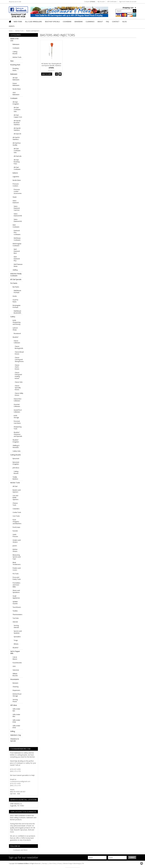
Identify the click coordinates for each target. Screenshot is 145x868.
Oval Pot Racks (15, 301)
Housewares (15, 679)
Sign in (121, 2)
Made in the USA (14, 40)
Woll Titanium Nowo (18, 265)
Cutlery (13, 317)
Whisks (16, 644)
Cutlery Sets (17, 451)
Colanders (16, 509)
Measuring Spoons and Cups (17, 557)
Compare (90, 2)
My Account (101, 2)
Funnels (15, 531)
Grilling (13, 731)
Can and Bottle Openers (16, 497)
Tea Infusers (17, 607)
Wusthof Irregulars (16, 441)
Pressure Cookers (16, 185)
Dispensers (16, 690)
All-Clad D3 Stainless (16, 138)
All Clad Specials (16, 279)
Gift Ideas (14, 705)
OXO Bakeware (16, 94)
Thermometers (17, 614)
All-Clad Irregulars (16, 103)
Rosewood (17, 333)
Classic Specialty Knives (18, 388)
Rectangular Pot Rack (17, 306)
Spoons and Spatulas (18, 632)
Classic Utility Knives (19, 394)
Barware (15, 683)
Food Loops (16, 527)
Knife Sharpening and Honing (16, 322)
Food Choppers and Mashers (17, 522)
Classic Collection (17, 342)
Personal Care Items (17, 422)
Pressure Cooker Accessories (18, 191)
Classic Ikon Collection (18, 400)
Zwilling (15, 270)
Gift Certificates (112, 2)
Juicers (15, 546)
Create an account (131, 2)
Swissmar (16, 670)
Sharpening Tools (18, 428)
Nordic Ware (17, 89)
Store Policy (53, 863)
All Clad (15, 486)
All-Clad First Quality (17, 144)
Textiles (15, 611)
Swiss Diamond (16, 202)
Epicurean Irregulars (16, 463)
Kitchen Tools (19, 31)
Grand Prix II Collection (18, 411)
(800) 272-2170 (15, 771)
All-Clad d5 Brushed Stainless (17, 123)
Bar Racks (16, 287)
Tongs (16, 640)
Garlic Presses (15, 535)
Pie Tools (16, 574)
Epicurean (16, 458)
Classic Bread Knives (19, 353)
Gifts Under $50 (16, 715)
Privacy (60, 863)
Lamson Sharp (15, 329)
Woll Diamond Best (17, 251)
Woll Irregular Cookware (17, 245)
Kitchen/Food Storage (17, 695)
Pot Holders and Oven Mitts (16, 585)
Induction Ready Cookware (16, 275)
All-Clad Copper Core (18, 116)
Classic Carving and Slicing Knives (19, 359)
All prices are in (15, 2)
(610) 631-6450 (15, 769)
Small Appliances (16, 597)
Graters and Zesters (17, 541)
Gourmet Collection (17, 405)
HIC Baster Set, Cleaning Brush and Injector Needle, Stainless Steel (51, 65)
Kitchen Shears (15, 550)
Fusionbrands (17, 663)
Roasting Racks (15, 69)
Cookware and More (20, 850)
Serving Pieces (15, 700)
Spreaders (17, 637)
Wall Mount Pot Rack (17, 291)
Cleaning (15, 687)
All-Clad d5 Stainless (17, 129)
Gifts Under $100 (16, 721)
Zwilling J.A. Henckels (16, 446)
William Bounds (15, 675)
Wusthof (15, 337)
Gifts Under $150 (16, 727)
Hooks (15, 296)
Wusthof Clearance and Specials (18, 434)
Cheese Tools (15, 504)
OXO (14, 666)
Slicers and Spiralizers (16, 591)
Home (11, 31)
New (12, 61)
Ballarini (15, 173)
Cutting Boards (15, 53)
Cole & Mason (15, 658)
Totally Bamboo (15, 478)
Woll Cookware (16, 226)
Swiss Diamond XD (18, 220)
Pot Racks (14, 283)
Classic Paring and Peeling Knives (18, 375)
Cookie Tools (17, 512)
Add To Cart (47, 74)
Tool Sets (16, 618)
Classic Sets (19, 382)
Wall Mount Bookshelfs (17, 312)
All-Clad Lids (18, 156)
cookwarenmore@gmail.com (20, 781)
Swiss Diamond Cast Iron (17, 208)
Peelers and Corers (17, 569)
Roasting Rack (15, 65)
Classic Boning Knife (19, 347)
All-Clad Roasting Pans (17, 162)
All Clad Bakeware (16, 79)
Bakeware (16, 44)
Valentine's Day (16, 735)
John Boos (16, 468)
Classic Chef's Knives (17, 367)
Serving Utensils (16, 626)
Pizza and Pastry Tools (17, 578)
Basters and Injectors (17, 491)
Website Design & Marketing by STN (74, 863)
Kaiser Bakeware (16, 84)
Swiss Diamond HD (18, 215)
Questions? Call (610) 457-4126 (18, 15)
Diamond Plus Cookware (17, 232)
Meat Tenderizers (17, 563)
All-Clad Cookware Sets (17, 109)
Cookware (16, 48)
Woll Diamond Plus (17, 259)
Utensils (15, 622)
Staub (15, 197)
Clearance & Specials (15, 740)
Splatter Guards (15, 603)
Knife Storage (16, 417)
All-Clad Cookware (17, 168)
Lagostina (16, 177)
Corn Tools (16, 516)
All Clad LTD (17, 134)
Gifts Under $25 (16, 710)
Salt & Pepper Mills (15, 652)
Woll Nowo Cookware (17, 239)
